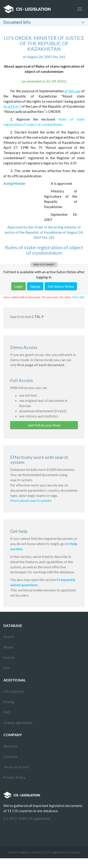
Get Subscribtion (61, 286)
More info (78, 297)
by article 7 (12, 106)
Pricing (9, 702)
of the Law (72, 91)
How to (9, 657)
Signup (35, 286)
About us (10, 746)
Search (9, 637)
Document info (17, 22)
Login (19, 286)
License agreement (18, 722)
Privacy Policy (14, 777)
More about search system (31, 500)
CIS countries (14, 691)
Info (7, 668)
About (8, 647)
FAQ (7, 712)
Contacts (10, 756)
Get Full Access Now (44, 425)
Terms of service (16, 767)
